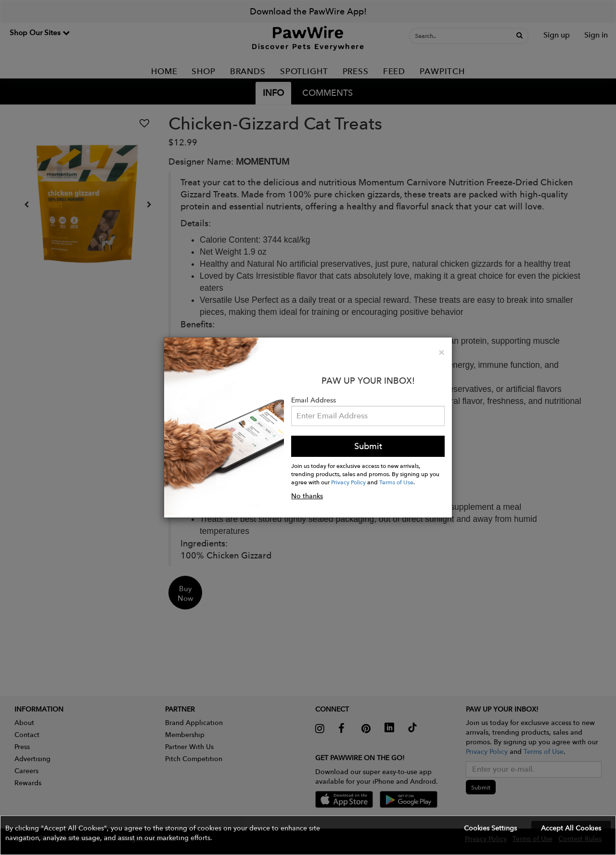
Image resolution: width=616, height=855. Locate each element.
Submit (368, 446)
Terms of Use (396, 482)
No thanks (307, 496)
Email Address (314, 400)
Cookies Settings (490, 828)
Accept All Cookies (571, 828)
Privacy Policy (348, 482)
